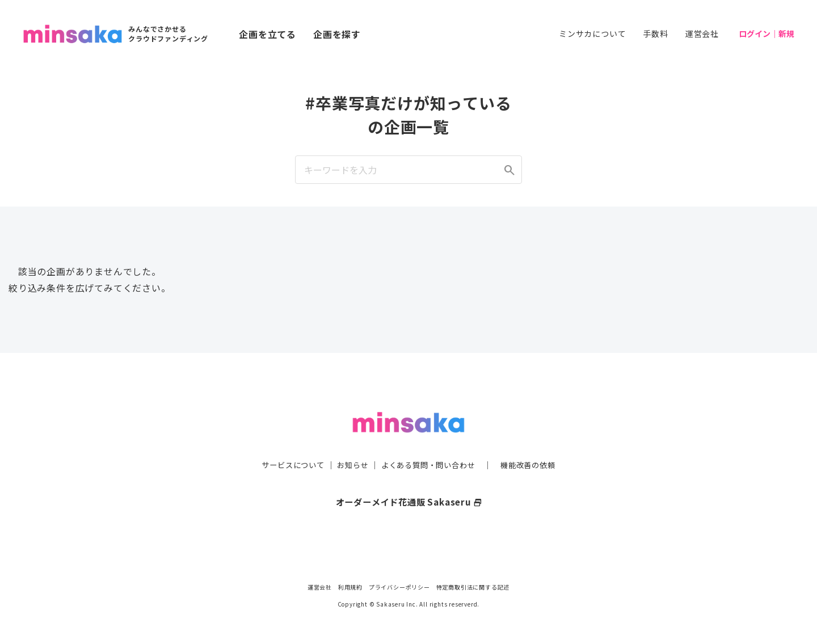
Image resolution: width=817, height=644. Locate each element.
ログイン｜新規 (767, 33)
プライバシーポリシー (399, 587)
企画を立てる (268, 34)
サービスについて (287, 442)
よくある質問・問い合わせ (429, 442)
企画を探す (337, 34)
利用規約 (350, 587)
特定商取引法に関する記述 (473, 587)
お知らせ (350, 442)
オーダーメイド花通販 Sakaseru (409, 479)
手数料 (655, 33)
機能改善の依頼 (534, 442)
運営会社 (702, 33)
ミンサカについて (592, 33)
